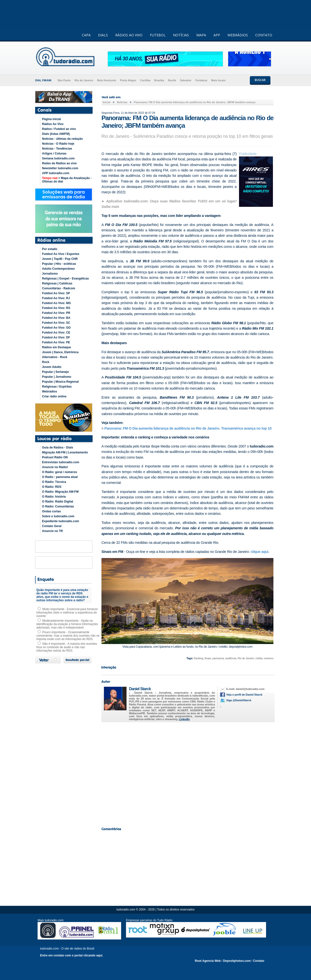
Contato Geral (52, 526)
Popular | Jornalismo (57, 377)
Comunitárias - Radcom (59, 288)
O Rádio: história (54, 497)
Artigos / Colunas (54, 154)
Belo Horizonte (107, 80)
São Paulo (64, 80)
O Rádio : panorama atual (60, 477)
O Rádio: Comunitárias (58, 506)
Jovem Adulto (52, 367)
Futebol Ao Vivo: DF (56, 337)
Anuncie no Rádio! (55, 467)
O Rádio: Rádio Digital (58, 502)
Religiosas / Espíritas (57, 387)
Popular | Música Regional (60, 382)
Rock (46, 362)
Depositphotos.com (237, 961)
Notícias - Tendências (57, 149)
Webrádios (49, 392)
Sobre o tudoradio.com (58, 516)
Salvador (186, 80)
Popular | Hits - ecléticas (59, 264)
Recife (172, 80)
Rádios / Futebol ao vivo (59, 129)
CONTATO (264, 35)
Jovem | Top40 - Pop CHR (60, 259)
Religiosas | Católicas (57, 283)
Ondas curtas (51, 511)
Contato (259, 961)
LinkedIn (184, 719)
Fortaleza (201, 80)
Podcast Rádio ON (55, 457)
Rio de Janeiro (84, 80)
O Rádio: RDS (52, 487)
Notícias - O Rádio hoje (58, 144)
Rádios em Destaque (57, 347)
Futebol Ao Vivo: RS (56, 308)
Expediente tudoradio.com (61, 521)
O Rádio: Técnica (54, 482)
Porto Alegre (128, 80)
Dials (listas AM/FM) (56, 134)
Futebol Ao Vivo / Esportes (61, 254)
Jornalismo (50, 274)
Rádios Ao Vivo (53, 124)
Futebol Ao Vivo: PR (56, 313)
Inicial (106, 102)
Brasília (159, 80)
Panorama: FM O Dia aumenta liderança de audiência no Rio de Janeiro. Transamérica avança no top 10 (188, 428)
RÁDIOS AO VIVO (129, 35)
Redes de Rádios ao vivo (59, 163)
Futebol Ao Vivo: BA (56, 318)
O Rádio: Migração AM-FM (60, 492)
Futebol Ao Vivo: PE (56, 342)
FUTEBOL (158, 35)
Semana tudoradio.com (58, 158)
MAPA (201, 35)
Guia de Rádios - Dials (58, 448)
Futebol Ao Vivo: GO (56, 328)
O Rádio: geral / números (60, 472)
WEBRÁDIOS (238, 35)
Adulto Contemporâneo (58, 269)
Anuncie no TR (52, 531)
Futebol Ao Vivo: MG (56, 303)
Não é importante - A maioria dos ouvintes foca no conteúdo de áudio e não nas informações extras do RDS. (67, 647)
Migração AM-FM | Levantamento (65, 452)
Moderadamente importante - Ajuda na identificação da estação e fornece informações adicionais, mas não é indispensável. (67, 624)
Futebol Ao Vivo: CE (56, 333)
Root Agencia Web (208, 961)
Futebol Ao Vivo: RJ (56, 298)
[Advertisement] (187, 773)
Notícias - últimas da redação (62, 139)
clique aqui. (260, 552)
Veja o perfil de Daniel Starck (244, 695)
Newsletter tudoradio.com (60, 168)
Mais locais (219, 80)
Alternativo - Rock (55, 357)
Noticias (122, 102)
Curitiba (145, 80)
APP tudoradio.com (56, 173)
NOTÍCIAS (181, 35)
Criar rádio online (54, 396)
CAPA (86, 35)
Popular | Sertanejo (55, 372)
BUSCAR (260, 80)
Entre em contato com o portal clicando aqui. (72, 955)
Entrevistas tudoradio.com (61, 462)
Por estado (50, 249)
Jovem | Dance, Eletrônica (60, 352)
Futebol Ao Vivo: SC (56, 323)
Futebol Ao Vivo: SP (56, 293)
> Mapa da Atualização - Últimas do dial (67, 180)
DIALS (103, 35)
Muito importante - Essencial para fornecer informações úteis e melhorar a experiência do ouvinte (67, 613)
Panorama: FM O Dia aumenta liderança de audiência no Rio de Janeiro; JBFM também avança (195, 102)
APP (217, 35)
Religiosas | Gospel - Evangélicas (65, 279)
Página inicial (51, 119)
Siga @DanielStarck (239, 700)
